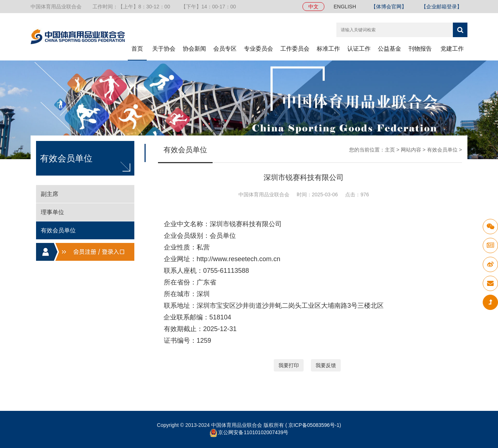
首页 (137, 49)
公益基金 (390, 49)
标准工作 (328, 49)
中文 (313, 7)
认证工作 (359, 49)
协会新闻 (194, 49)
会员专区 (225, 49)
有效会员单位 (442, 150)
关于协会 (164, 49)
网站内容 (411, 150)
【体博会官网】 (389, 7)
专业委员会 (258, 49)
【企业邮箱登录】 (442, 7)
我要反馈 (326, 365)
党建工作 (452, 49)
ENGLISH (345, 7)
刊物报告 (420, 49)
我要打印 (289, 365)
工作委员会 (295, 49)
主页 (390, 150)
